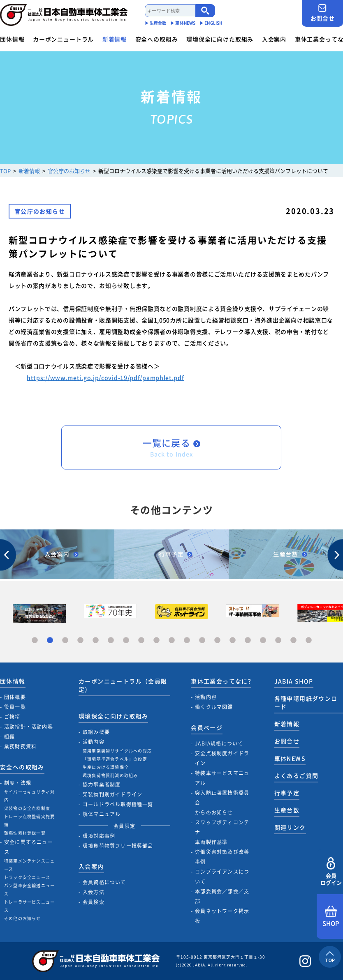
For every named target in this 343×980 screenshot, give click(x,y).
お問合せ (322, 13)
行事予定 (287, 793)
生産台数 (287, 810)
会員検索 (94, 902)
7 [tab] (126, 641)
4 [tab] (80, 641)
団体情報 (12, 39)
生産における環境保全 (106, 767)
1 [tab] (35, 641)
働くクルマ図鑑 (214, 707)
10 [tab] (172, 641)
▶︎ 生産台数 (156, 23)
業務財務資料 (20, 746)
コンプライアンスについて (222, 876)
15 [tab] (248, 641)
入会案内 (274, 39)
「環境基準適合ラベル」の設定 (115, 759)
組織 (9, 736)
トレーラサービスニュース (29, 906)
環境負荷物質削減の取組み (110, 775)
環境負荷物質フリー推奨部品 (118, 846)
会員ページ (207, 727)
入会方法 (94, 892)
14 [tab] (233, 641)
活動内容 (94, 742)
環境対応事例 (99, 836)
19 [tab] (309, 641)
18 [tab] (293, 641)
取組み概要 (96, 732)
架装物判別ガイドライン (112, 794)
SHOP (331, 917)
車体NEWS (290, 758)
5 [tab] (96, 641)
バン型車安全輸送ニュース (29, 889)
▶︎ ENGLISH (211, 23)
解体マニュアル (102, 814)
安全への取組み (157, 39)
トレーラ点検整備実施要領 (29, 820)
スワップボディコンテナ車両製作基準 (222, 832)
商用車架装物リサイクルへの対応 (117, 751)
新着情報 (115, 39)
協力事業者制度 (102, 784)
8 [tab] (141, 641)
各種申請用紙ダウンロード (306, 702)
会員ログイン (331, 872)
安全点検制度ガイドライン (222, 758)
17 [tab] (278, 641)
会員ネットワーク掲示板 (222, 916)
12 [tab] (202, 641)
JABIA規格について (219, 743)
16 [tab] (263, 641)
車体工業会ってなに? (221, 681)
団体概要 (15, 697)
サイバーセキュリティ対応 (29, 796)
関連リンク (290, 827)
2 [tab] (50, 641)
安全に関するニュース (29, 847)
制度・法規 (18, 783)
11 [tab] (187, 641)
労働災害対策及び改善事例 (222, 857)
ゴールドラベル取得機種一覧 (118, 804)
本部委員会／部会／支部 (222, 896)
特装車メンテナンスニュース (29, 865)
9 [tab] (156, 641)
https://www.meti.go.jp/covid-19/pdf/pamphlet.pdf (105, 377)
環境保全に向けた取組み (220, 39)
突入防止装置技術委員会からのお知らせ (222, 803)
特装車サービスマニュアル (222, 778)
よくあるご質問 (297, 775)
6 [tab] (111, 641)
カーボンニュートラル (63, 39)
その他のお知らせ (23, 918)
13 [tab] (217, 641)
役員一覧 (15, 707)
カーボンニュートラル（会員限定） (123, 685)
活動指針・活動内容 (29, 727)
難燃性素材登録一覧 (25, 833)
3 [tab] (65, 641)
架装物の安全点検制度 (27, 808)
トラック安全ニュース (27, 877)
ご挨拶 (12, 717)
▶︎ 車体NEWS (183, 23)
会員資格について (104, 882)
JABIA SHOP (294, 681)
